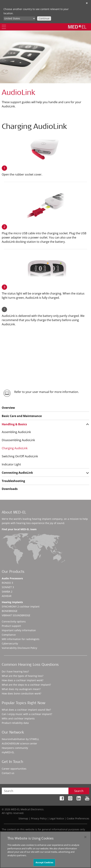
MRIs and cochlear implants (18, 718)
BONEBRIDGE (10, 611)
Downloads (10, 489)
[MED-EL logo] (77, 27)
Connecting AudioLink (17, 473)
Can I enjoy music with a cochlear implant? (27, 714)
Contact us (8, 773)
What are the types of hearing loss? (23, 676)
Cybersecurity (10, 643)
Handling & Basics (14, 424)
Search (79, 791)
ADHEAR (7, 596)
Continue (44, 18)
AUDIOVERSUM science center (19, 743)
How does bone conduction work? (21, 693)
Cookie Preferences (78, 818)
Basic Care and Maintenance (22, 416)
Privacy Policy (39, 818)
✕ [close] (87, 3)
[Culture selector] (19, 18)
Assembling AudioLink (16, 432)
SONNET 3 (8, 587)
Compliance (9, 635)
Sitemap (23, 818)
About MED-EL (14, 513)
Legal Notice (57, 818)
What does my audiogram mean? (21, 689)
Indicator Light (11, 464)
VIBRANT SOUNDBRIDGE (16, 615)
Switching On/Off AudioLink (20, 456)
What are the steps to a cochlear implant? (26, 685)
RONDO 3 (7, 583)
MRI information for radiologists (21, 639)
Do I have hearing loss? (15, 671)
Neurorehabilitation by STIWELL (20, 739)
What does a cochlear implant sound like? (26, 710)
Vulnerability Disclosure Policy (19, 648)
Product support (11, 626)
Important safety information (19, 630)
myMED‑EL (8, 752)
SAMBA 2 (7, 592)
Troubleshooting (13, 481)
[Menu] (4, 27)
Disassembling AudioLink (18, 440)
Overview (8, 408)
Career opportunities (14, 769)
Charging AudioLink (15, 448)
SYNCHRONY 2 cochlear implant (21, 607)
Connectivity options (14, 621)
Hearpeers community (15, 748)
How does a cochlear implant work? (23, 680)
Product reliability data (15, 723)
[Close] (85, 837)
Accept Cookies (44, 863)
